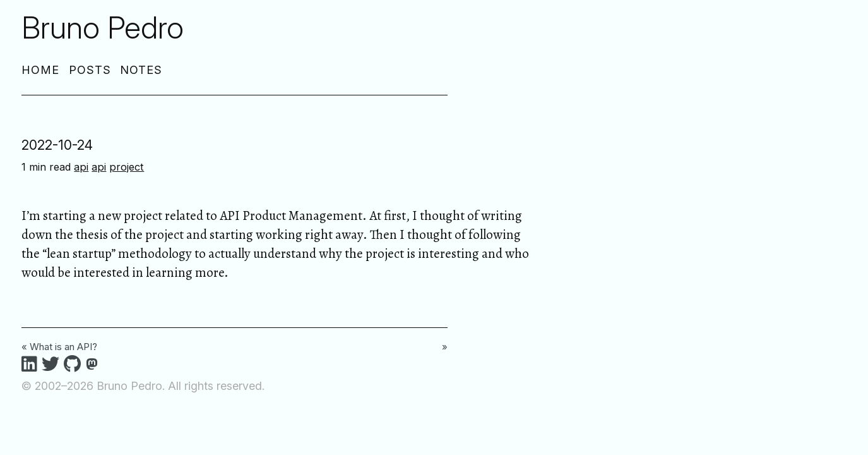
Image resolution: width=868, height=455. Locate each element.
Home (40, 70)
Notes (141, 70)
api (81, 167)
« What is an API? (59, 347)
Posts (90, 70)
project (127, 167)
